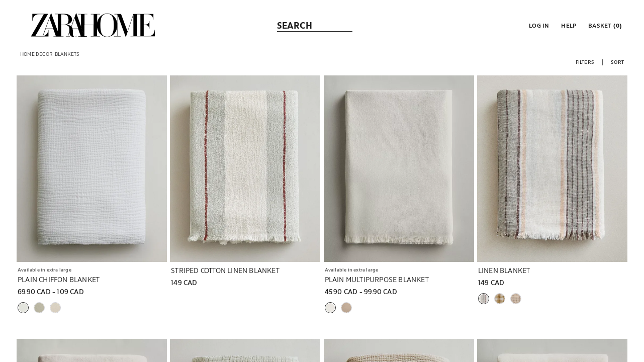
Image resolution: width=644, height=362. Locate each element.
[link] (93, 25)
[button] (538, 25)
